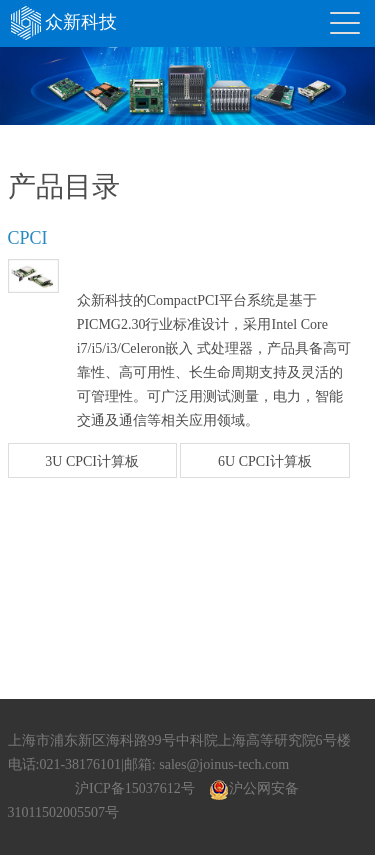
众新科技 (63, 22)
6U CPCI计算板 (265, 461)
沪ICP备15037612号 (135, 788)
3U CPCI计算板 (92, 461)
